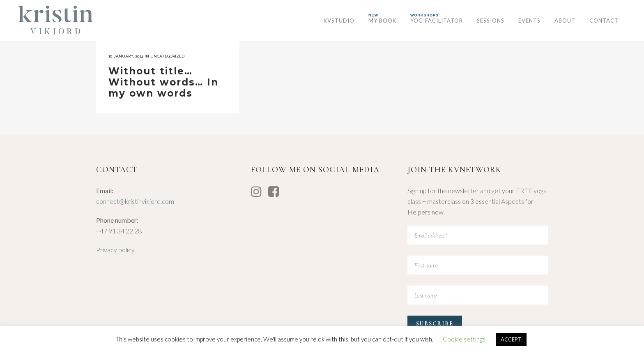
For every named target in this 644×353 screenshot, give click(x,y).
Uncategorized (167, 56)
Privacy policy (115, 250)
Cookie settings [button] (464, 339)
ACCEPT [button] (511, 339)
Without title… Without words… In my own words (163, 82)
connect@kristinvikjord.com (135, 201)
